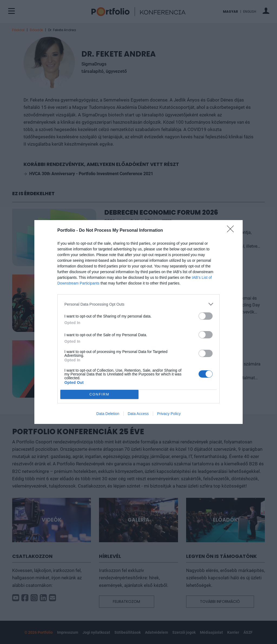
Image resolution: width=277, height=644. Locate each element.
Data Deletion (108, 414)
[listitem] (138, 304)
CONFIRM (99, 394)
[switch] (206, 316)
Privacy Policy (169, 414)
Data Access (138, 414)
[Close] (232, 231)
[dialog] (138, 322)
